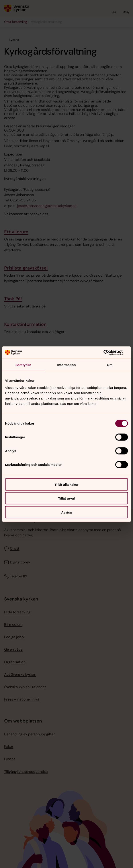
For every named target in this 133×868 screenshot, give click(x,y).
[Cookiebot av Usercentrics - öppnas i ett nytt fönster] (109, 352)
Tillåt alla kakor (66, 484)
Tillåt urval (67, 498)
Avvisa (66, 512)
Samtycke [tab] (23, 365)
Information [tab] (66, 365)
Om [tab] (110, 365)
